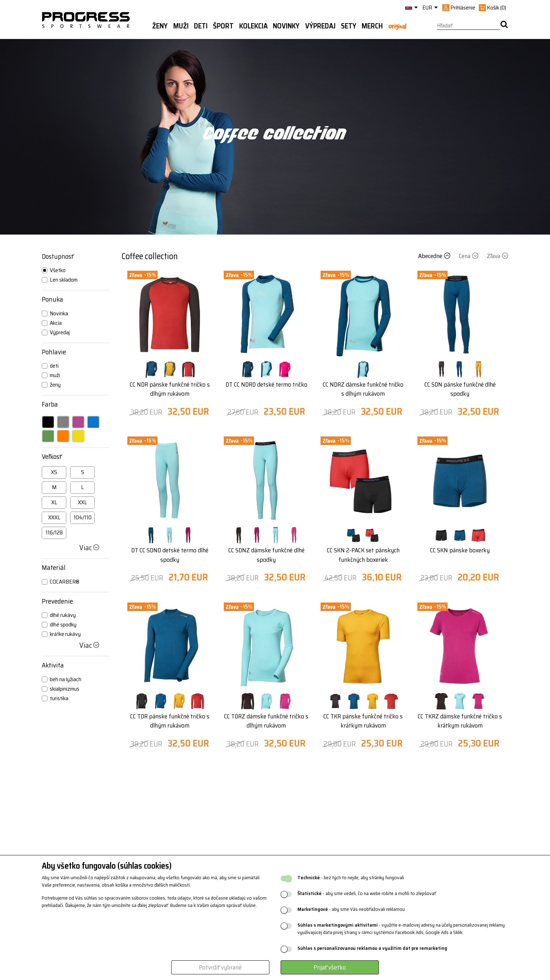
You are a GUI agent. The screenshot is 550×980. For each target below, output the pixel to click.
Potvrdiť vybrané (220, 967)
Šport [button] (223, 26)
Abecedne (435, 256)
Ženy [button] (160, 26)
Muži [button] (181, 26)
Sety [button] (349, 26)
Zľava (498, 256)
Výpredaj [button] (320, 26)
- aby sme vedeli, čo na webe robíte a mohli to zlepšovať (367, 893)
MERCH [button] (372, 26)
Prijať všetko (330, 967)
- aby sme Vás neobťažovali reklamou (351, 909)
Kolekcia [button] (253, 26)
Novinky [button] (286, 26)
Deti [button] (201, 26)
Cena (469, 256)
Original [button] (397, 26)
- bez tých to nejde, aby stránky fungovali (351, 878)
